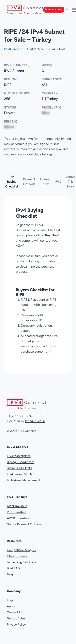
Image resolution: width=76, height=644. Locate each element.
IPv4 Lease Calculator (22, 474)
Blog (10, 574)
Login (11, 600)
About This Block (71, 182)
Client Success (17, 556)
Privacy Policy (16, 625)
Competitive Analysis (21, 550)
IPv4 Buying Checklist (12, 182)
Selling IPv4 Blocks (19, 468)
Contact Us (15, 612)
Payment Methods (29, 182)
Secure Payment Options (24, 524)
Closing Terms (45, 182)
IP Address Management (24, 480)
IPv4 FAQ (13, 568)
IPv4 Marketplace (19, 456)
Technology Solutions (21, 562)
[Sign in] (67, 10)
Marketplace (54, 9)
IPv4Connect (13, 49)
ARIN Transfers (17, 506)
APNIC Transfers (18, 518)
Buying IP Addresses (21, 462)
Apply (11, 606)
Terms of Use (16, 618)
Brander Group (35, 421)
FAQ (58, 182)
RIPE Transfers (17, 512)
